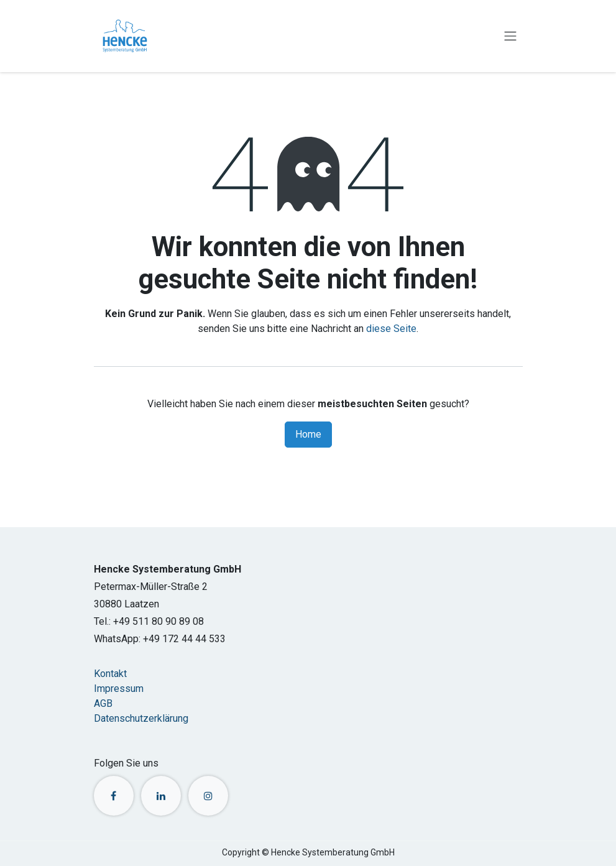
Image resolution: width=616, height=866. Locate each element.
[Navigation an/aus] (510, 36)
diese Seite (391, 329)
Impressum (119, 689)
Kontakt (110, 674)
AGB (103, 703)
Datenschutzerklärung (141, 718)
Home (308, 434)
